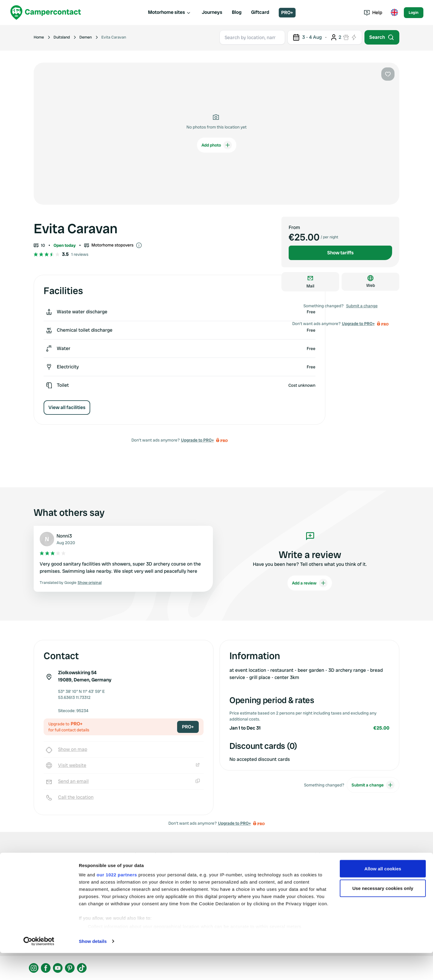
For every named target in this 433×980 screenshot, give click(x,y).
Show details (93, 968)
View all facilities (67, 407)
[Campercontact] (46, 12)
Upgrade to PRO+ (197, 440)
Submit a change (362, 306)
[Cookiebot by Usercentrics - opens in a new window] (39, 968)
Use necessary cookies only (383, 915)
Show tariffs (340, 253)
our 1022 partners (117, 902)
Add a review (310, 583)
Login (414, 12)
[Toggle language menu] (394, 13)
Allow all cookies (383, 896)
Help (373, 12)
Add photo (217, 145)
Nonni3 (64, 536)
